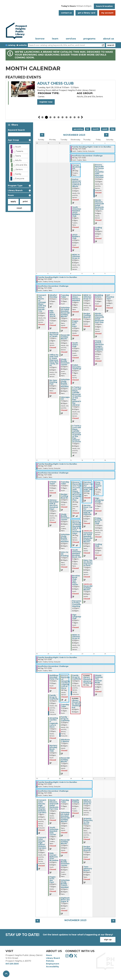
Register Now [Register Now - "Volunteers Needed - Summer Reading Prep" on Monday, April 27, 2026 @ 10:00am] (46, 106)
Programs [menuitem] (89, 39)
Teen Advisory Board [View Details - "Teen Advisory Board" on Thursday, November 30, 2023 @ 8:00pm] (88, 868)
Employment (53, 964)
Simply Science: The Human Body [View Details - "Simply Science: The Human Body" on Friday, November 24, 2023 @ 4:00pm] (99, 679)
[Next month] (106, 135)
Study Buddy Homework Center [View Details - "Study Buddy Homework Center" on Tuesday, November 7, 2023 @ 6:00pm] (66, 362)
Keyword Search (16, 130)
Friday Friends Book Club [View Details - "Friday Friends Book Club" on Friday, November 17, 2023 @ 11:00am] (99, 521)
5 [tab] (58, 117)
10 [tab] (79, 117)
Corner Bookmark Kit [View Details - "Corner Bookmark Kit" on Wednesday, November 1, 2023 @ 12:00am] (78, 167)
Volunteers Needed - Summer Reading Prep (68, 86)
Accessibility (53, 967)
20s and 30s (21, 165)
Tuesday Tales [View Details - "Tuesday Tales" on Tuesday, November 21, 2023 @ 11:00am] (65, 705)
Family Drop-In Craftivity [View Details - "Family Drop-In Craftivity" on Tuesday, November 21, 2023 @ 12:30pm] (65, 719)
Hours (49, 955)
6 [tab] (63, 117)
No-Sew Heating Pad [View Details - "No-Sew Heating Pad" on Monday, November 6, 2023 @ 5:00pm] (53, 382)
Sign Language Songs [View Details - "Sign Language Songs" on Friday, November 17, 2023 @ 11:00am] (100, 500)
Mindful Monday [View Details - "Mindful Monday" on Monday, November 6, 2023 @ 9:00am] (53, 296)
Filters (15, 125)
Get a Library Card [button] (86, 13)
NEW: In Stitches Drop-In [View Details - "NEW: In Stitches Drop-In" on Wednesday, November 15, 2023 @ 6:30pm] (76, 637)
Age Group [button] (13, 140)
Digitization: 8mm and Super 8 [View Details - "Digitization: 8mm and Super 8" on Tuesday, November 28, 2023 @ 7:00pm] (67, 900)
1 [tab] (42, 117)
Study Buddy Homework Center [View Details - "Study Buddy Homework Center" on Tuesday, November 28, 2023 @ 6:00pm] (66, 863)
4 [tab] (54, 117)
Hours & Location (104, 6)
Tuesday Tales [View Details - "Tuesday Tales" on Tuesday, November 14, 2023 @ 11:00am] (65, 483)
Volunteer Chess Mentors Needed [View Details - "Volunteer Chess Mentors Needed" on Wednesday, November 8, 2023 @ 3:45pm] (77, 298)
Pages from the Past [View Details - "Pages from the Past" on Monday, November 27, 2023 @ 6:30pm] (53, 879)
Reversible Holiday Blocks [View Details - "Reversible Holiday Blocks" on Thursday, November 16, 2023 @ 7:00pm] (89, 588)
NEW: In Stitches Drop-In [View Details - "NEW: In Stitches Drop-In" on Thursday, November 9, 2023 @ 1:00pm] (87, 297)
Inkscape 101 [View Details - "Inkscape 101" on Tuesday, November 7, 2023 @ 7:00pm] (65, 398)
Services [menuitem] (71, 39)
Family (18, 174)
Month (96, 129)
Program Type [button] (15, 186)
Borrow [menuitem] (40, 39)
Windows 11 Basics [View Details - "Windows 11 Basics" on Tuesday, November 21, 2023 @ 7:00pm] (65, 740)
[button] (76, 7)
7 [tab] (67, 117)
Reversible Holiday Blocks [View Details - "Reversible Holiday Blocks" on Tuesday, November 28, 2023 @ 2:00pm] (66, 842)
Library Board (53, 958)
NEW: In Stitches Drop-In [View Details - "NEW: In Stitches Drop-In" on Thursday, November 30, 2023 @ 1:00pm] (87, 802)
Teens (18, 156)
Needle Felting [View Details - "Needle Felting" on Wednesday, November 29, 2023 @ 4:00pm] (76, 801)
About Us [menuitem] (109, 39)
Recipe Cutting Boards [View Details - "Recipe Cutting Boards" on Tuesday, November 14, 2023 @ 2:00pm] (64, 496)
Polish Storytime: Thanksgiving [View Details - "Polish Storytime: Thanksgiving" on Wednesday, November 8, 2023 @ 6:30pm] (79, 367)
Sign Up (108, 940)
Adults (18, 160)
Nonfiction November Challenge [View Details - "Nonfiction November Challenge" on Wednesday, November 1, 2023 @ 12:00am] (87, 156)
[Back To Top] (6, 974)
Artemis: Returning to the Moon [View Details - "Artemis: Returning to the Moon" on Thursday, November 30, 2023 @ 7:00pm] (88, 821)
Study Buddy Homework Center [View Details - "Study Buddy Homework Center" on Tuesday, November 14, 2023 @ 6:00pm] (66, 517)
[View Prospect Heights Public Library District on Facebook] (71, 957)
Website (23, 45)
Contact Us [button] (66, 13)
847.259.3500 (12, 964)
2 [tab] (46, 117)
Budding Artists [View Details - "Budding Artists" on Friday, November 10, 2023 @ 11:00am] (99, 296)
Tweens (19, 151)
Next (82, 117)
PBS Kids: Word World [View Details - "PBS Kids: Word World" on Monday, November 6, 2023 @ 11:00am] (52, 313)
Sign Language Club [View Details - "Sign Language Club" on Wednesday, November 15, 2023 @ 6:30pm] (77, 617)
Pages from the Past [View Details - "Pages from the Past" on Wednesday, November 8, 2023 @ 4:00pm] (75, 324)
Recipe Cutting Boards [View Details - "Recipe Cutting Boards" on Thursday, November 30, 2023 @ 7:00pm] (87, 848)
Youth (18, 147)
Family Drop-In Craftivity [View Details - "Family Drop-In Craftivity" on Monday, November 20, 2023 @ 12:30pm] (54, 697)
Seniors (19, 169)
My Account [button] (107, 13)
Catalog (12, 45)
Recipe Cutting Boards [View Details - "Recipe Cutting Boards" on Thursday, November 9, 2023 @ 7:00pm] (87, 315)
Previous (39, 117)
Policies (50, 961)
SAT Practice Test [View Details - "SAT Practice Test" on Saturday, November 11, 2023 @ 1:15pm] (110, 297)
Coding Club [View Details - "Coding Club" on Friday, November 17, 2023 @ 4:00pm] (98, 545)
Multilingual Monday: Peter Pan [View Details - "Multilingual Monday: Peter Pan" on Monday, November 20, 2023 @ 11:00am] (55, 677)
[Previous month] (42, 135)
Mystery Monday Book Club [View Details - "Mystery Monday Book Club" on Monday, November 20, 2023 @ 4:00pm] (53, 748)
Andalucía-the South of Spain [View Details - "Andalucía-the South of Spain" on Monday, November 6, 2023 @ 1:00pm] (55, 334)
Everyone (20, 179)
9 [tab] (75, 117)
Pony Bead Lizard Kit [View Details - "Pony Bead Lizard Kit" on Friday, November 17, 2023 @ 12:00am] (98, 485)
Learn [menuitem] (55, 39)
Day (113, 129)
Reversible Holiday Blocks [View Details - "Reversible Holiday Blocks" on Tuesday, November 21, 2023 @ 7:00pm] (66, 760)
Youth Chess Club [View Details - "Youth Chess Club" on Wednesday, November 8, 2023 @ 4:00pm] (75, 345)
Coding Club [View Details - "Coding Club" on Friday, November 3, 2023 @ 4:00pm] (98, 228)
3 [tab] (50, 117)
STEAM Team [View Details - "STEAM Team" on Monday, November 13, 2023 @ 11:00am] (53, 483)
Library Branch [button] (15, 190)
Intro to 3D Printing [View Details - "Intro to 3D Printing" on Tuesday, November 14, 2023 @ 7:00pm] (65, 554)
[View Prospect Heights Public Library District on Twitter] (76, 957)
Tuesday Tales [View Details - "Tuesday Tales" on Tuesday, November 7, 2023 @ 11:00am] (65, 296)
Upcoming (78, 129)
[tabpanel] (60, 95)
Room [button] (11, 195)
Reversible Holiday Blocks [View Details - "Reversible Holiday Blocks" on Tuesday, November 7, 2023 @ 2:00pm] (66, 337)
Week (105, 129)
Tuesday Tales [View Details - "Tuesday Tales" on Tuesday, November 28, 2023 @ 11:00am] (65, 801)
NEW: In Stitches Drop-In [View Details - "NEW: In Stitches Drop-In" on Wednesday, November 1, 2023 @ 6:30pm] (76, 256)
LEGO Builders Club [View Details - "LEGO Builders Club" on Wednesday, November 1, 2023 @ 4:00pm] (76, 236)
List (88, 129)
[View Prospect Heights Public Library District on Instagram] (67, 957)
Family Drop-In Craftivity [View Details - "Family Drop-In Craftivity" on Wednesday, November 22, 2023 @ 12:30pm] (77, 677)
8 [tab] (71, 117)
